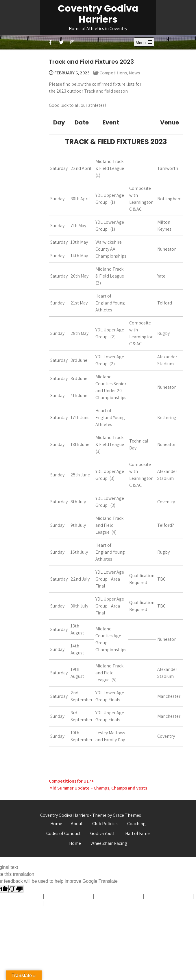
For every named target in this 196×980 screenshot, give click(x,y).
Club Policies (105, 824)
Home (56, 824)
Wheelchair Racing (109, 843)
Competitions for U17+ (71, 781)
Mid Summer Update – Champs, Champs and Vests (98, 788)
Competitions (113, 73)
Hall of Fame (137, 833)
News (134, 73)
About (77, 824)
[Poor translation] (16, 889)
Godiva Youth (103, 833)
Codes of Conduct (63, 833)
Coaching (136, 824)
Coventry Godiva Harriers (98, 14)
